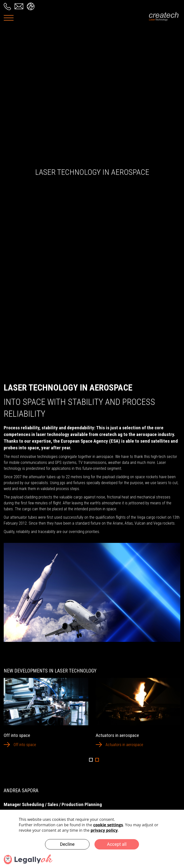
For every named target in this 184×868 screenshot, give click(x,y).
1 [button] (91, 760)
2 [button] (97, 760)
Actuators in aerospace (124, 745)
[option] (46, 716)
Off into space (25, 745)
